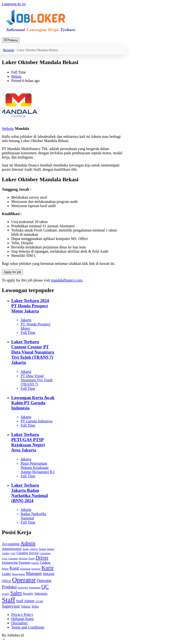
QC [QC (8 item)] (45, 587)
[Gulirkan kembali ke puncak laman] (4, 640)
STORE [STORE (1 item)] (39, 601)
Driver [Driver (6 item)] (42, 558)
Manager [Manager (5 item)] (34, 573)
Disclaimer (19, 623)
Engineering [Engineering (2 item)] (10, 563)
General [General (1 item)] (35, 563)
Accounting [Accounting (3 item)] (11, 544)
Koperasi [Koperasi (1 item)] (36, 569)
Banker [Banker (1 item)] (51, 549)
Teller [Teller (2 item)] (35, 607)
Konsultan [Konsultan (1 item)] (26, 569)
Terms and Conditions (28, 627)
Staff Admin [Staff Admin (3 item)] (25, 601)
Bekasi (16, 76)
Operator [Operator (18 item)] (24, 580)
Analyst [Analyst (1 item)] (34, 549)
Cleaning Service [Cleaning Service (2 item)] (28, 553)
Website (8, 129)
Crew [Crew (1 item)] (5, 558)
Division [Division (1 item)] (23, 558)
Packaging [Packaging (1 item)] (23, 588)
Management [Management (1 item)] (19, 574)
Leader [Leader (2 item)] (6, 574)
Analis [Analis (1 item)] (26, 549)
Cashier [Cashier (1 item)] (6, 553)
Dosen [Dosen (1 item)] (32, 558)
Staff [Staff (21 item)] (8, 600)
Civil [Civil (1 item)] (13, 553)
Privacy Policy (22, 615)
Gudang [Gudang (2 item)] (45, 563)
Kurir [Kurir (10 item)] (48, 568)
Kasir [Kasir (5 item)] (15, 568)
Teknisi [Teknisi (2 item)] (26, 607)
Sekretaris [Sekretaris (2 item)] (41, 594)
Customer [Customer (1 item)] (13, 558)
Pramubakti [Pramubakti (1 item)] (35, 588)
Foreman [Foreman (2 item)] (24, 563)
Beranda (9, 50)
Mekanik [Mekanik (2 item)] (49, 574)
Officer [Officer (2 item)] (7, 581)
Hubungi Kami (22, 619)
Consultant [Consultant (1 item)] (45, 553)
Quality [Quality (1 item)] (6, 594)
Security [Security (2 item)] (28, 594)
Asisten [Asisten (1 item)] (42, 549)
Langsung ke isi (14, 4)
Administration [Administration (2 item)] (12, 549)
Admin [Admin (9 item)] (28, 543)
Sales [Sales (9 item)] (16, 593)
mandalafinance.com (67, 280)
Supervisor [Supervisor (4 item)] (11, 606)
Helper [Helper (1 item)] (5, 569)
